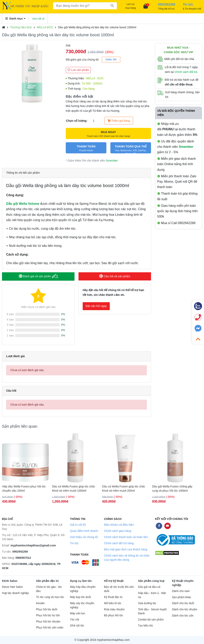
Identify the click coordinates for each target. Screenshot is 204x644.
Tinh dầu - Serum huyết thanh (152, 612)
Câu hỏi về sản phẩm (115, 276)
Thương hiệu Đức (21, 27)
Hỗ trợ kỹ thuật (114, 581)
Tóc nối (74, 620)
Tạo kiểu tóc (146, 626)
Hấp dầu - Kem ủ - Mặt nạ (152, 595)
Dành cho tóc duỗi (183, 603)
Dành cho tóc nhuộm (185, 609)
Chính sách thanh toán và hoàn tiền (126, 537)
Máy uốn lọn (77, 613)
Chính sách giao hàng (118, 531)
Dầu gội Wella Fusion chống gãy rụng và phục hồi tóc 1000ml (174, 489)
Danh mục (15, 19)
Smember (112, 161)
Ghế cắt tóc (77, 626)
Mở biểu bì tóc (113, 603)
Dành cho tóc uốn (183, 616)
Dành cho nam (181, 591)
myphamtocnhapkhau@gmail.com (33, 545)
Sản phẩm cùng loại (151, 581)
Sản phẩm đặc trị (47, 581)
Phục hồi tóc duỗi (47, 609)
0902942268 (20, 552)
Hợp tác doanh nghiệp (15, 593)
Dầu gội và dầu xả (149, 587)
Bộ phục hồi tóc (114, 615)
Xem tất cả (38, 19)
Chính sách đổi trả (186, 72)
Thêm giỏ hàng (119, 121)
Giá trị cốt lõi (78, 525)
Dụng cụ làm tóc (81, 581)
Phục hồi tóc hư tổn (48, 615)
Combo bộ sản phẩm (151, 620)
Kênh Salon (10, 581)
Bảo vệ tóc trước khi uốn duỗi (119, 589)
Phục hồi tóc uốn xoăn (50, 628)
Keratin (40, 603)
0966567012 (23, 558)
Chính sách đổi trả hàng (119, 543)
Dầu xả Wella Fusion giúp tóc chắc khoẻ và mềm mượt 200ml (126, 489)
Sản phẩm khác (181, 597)
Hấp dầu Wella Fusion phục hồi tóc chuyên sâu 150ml (26, 489)
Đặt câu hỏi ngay (96, 306)
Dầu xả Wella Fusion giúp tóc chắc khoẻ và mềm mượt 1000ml (76, 489)
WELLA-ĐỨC (45, 27)
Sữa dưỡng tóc (147, 603)
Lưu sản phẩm (78, 70)
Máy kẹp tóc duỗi (80, 597)
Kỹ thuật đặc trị (113, 597)
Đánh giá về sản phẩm (38, 276)
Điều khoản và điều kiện (119, 525)
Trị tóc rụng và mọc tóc (50, 597)
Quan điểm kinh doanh (84, 531)
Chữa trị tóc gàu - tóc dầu (49, 589)
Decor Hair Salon (12, 587)
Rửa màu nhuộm (114, 609)
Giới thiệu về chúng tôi (84, 537)
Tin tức (74, 543)
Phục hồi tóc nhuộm (48, 622)
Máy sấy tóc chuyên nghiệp (82, 605)
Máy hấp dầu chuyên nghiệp (83, 589)
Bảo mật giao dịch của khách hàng (126, 549)
